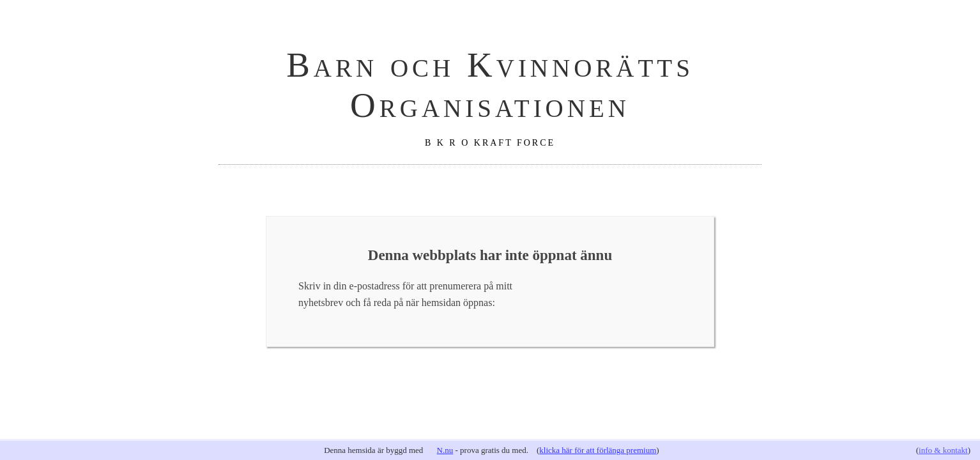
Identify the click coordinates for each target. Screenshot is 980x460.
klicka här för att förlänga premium (598, 450)
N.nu (445, 450)
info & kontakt (943, 450)
